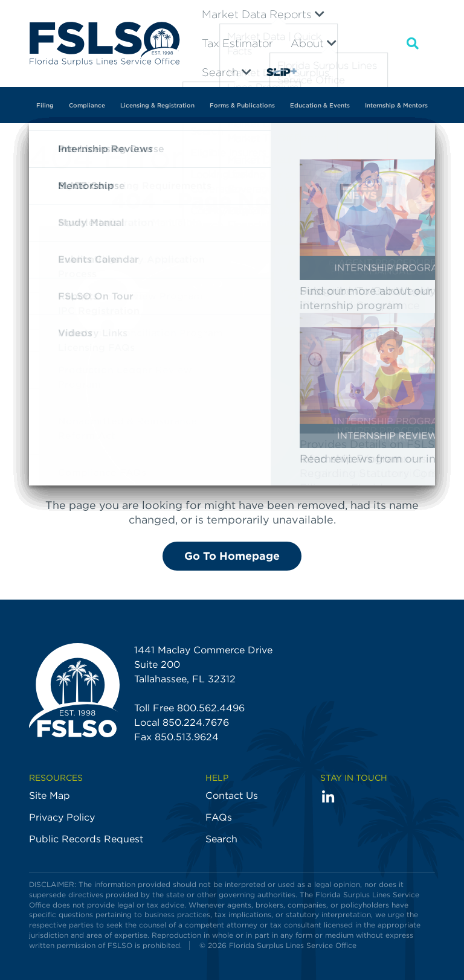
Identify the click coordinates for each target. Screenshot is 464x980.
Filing (45, 105)
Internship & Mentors (396, 105)
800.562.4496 (211, 708)
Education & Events (320, 105)
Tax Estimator (237, 43)
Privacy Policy (62, 817)
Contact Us (232, 796)
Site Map (50, 796)
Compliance (87, 105)
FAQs (219, 817)
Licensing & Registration (157, 105)
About (314, 43)
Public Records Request (86, 839)
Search (227, 72)
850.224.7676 (196, 722)
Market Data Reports (263, 14)
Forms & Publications (242, 105)
